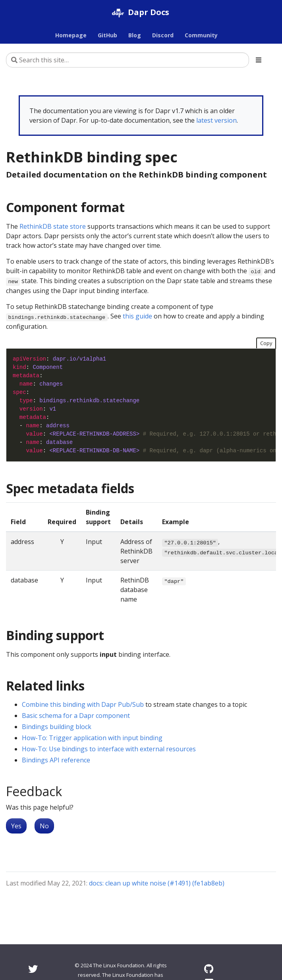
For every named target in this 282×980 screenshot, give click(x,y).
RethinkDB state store (53, 226)
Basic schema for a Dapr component (76, 716)
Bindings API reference (56, 760)
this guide (137, 316)
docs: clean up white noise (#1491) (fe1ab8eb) (157, 883)
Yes (16, 826)
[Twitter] (33, 969)
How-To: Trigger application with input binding (92, 738)
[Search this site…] (127, 60)
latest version (216, 120)
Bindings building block (57, 727)
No (44, 826)
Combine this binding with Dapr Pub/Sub (83, 704)
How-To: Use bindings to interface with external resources (109, 749)
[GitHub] (209, 969)
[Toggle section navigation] (259, 60)
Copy (266, 343)
